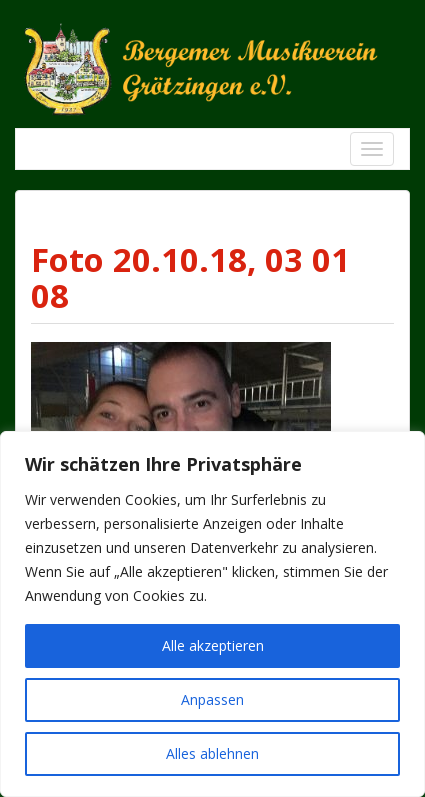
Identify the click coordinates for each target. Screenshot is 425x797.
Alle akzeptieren (213, 645)
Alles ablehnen (212, 753)
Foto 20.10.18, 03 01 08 (190, 277)
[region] (212, 614)
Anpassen (212, 699)
